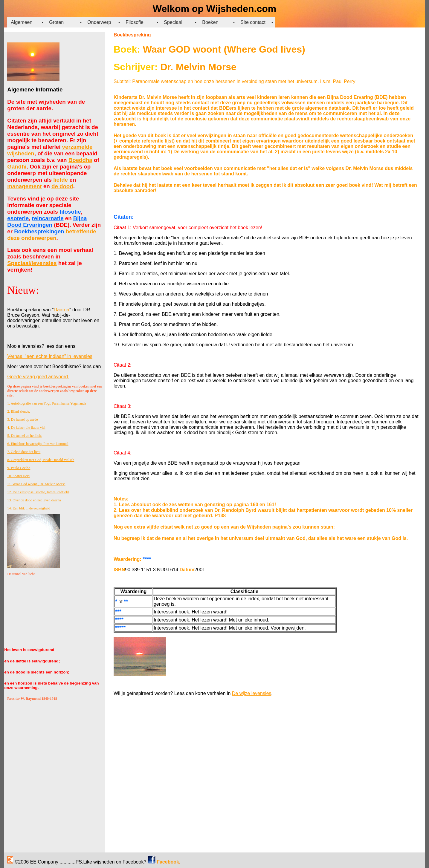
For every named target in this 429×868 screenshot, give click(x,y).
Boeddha (80, 160)
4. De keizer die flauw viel (26, 428)
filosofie (70, 212)
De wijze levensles (252, 693)
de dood (62, 186)
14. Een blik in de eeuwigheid (29, 508)
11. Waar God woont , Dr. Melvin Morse (36, 484)
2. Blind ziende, (19, 411)
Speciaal (173, 22)
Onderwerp (99, 22)
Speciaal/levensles (32, 263)
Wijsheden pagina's (269, 527)
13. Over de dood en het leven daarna (34, 500)
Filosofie (135, 22)
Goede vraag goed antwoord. (38, 377)
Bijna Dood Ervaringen (47, 222)
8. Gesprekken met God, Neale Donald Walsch (41, 460)
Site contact (253, 22)
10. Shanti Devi (18, 476)
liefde (61, 180)
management (24, 186)
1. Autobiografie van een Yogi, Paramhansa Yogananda (47, 403)
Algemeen (22, 22)
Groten (56, 22)
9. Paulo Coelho (19, 468)
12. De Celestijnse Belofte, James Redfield (38, 492)
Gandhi (17, 167)
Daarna (61, 310)
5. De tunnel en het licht (24, 436)
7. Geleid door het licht (24, 452)
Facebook (168, 862)
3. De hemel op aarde (22, 420)
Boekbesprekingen (39, 231)
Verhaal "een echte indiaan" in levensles (50, 356)
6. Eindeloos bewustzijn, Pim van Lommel (38, 444)
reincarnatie (48, 218)
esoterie (18, 218)
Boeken (210, 22)
